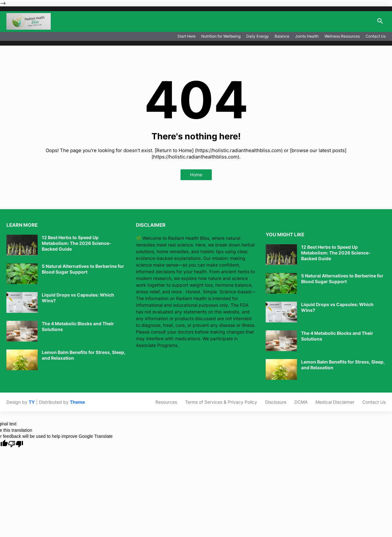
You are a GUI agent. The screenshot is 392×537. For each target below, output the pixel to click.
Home (196, 175)
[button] (380, 21)
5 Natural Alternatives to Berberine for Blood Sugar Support (83, 269)
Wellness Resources (342, 36)
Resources (166, 402)
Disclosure (276, 402)
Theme (77, 402)
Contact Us (376, 36)
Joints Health (307, 36)
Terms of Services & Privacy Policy (221, 402)
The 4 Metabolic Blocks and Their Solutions (78, 326)
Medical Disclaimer (335, 402)
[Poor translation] (16, 444)
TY (32, 402)
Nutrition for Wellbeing (221, 36)
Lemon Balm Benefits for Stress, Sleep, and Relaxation (84, 355)
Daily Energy (258, 36)
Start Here (186, 36)
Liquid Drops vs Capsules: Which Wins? (78, 298)
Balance (282, 36)
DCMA (301, 402)
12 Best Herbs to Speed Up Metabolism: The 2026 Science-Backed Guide (77, 243)
